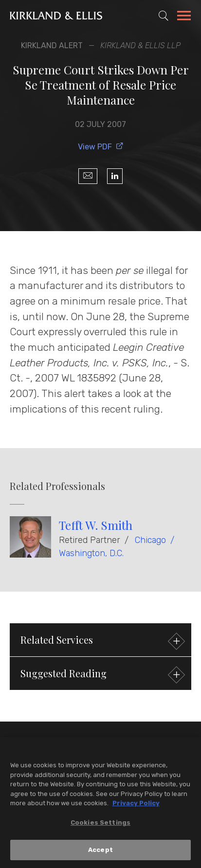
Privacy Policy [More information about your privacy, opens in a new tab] (136, 805)
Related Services (101, 641)
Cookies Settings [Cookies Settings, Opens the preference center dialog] (100, 823)
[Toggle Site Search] (164, 16)
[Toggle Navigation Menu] (184, 17)
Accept (100, 851)
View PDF (101, 147)
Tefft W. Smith (96, 525)
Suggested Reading (101, 675)
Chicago (150, 540)
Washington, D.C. (91, 553)
